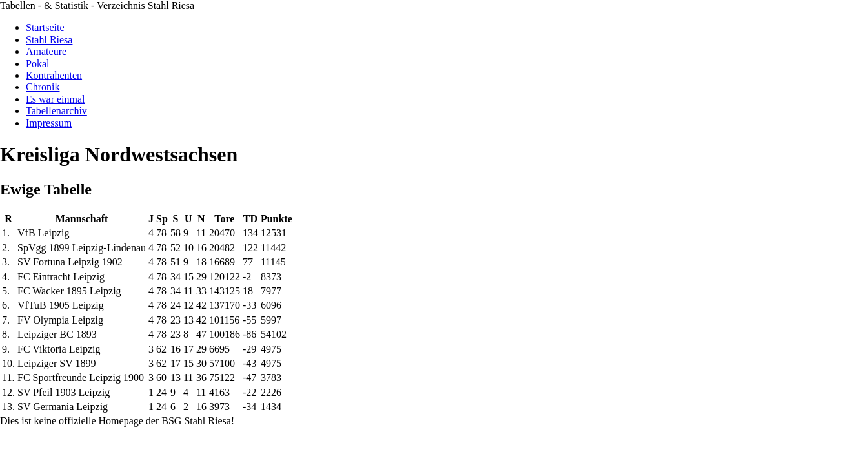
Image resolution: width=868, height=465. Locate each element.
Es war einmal (56, 99)
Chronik (43, 87)
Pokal (37, 64)
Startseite (45, 27)
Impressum (49, 123)
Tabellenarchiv (56, 111)
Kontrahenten (54, 75)
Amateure (46, 51)
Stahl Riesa (49, 40)
